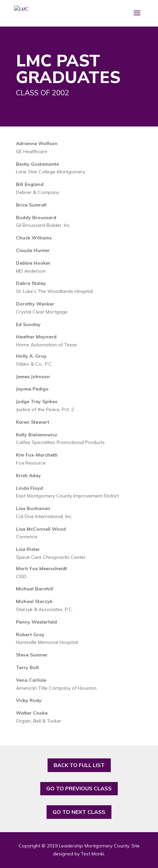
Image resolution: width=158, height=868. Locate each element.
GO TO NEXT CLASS (79, 812)
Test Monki (92, 854)
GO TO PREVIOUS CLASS (79, 788)
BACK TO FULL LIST (79, 765)
